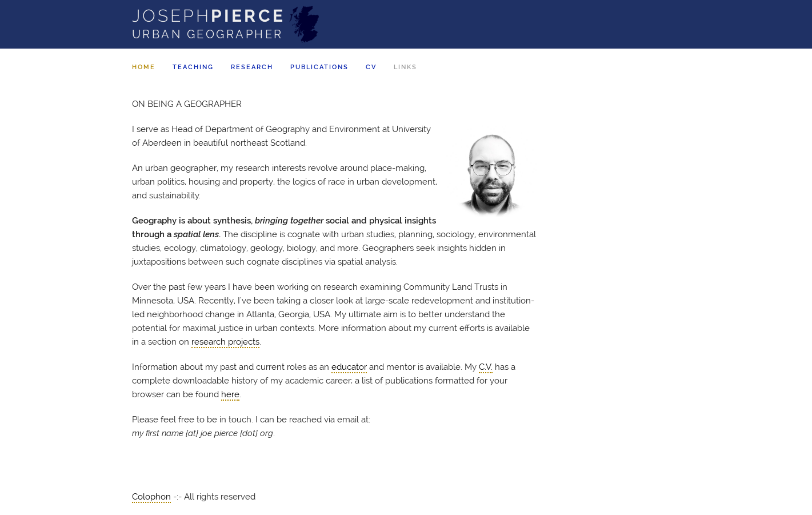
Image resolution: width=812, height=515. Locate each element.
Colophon (151, 497)
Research (252, 67)
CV (371, 67)
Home (144, 67)
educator (349, 367)
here (230, 394)
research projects (225, 342)
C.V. (486, 367)
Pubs (319, 67)
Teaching (193, 67)
